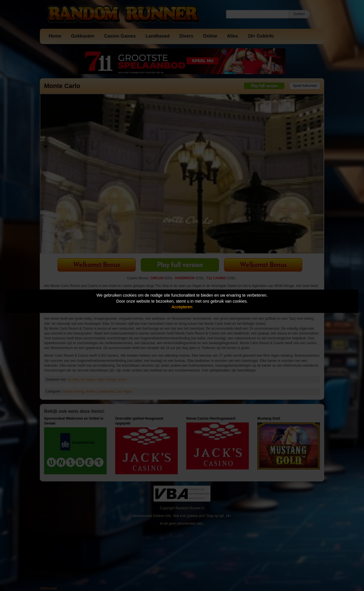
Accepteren (182, 307)
